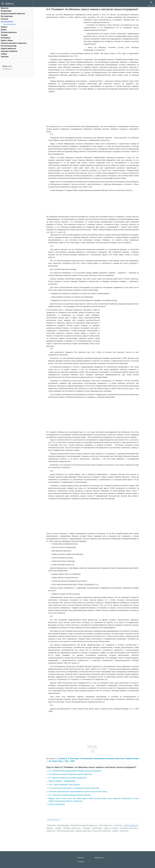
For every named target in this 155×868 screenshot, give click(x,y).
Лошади (4, 35)
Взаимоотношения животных (13, 14)
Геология (5, 19)
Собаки (4, 54)
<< (149, 5)
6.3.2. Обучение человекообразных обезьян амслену (70, 795)
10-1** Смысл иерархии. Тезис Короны (64, 785)
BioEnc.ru (10, 4)
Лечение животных (9, 32)
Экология (5, 57)
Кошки (4, 30)
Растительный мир (9, 46)
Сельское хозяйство (9, 51)
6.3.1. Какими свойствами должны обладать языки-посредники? (75, 771)
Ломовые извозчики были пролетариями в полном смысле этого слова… (79, 792)
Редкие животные (8, 49)
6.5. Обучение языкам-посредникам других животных (71, 774)
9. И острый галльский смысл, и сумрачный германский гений (74, 788)
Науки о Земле (7, 40)
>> (153, 5)
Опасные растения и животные (14, 43)
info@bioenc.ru (7, 69)
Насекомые (6, 38)
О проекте (80, 858)
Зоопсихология (7, 22)
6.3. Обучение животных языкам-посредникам (68, 778)
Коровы (4, 27)
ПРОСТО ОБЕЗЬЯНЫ (57, 804)
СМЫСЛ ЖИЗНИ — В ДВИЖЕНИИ (62, 781)
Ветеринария (6, 11)
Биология (5, 8)
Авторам (81, 862)
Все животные (7, 16)
